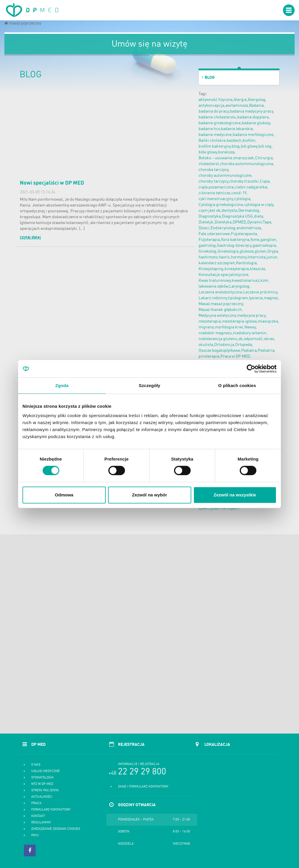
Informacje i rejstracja (139, 764)
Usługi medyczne (46, 771)
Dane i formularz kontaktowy (143, 787)
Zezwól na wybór (149, 495)
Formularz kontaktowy (51, 810)
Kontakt (38, 816)
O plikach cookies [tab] (237, 385)
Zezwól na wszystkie (235, 495)
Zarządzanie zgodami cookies (56, 829)
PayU (35, 835)
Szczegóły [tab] (149, 385)
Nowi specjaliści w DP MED (52, 183)
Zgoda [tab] (62, 385)
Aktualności (42, 797)
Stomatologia (42, 778)
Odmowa (64, 495)
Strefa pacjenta (45, 791)
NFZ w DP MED (42, 784)
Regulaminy (41, 823)
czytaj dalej (30, 237)
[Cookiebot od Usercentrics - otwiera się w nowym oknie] (251, 369)
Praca (36, 803)
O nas (36, 765)
